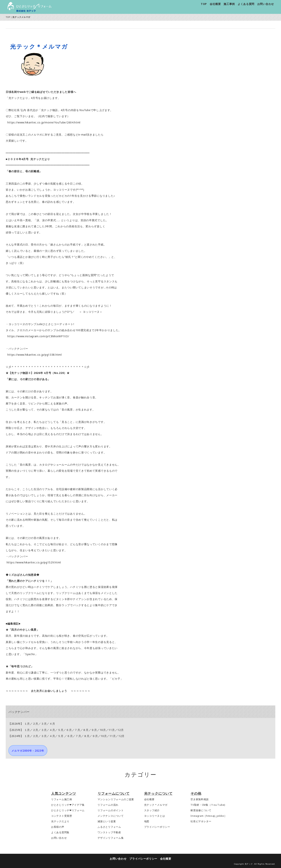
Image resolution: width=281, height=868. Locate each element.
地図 (147, 821)
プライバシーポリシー (157, 827)
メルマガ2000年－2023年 (28, 751)
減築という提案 (107, 821)
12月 (121, 730)
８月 (86, 730)
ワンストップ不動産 (109, 832)
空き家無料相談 (200, 799)
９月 (94, 730)
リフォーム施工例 (62, 799)
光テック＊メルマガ (156, 805)
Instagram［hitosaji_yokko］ (209, 816)
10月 (103, 730)
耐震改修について (201, 810)
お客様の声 (58, 827)
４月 (52, 724)
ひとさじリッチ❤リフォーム (68, 810)
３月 (44, 724)
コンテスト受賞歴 (62, 816)
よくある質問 (246, 4)
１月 (27, 724)
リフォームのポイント (111, 810)
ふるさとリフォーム (109, 827)
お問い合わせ (266, 4)
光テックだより (60, 821)
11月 (112, 730)
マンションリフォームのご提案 (116, 799)
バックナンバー (19, 712)
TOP (204, 4)
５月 (61, 730)
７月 (77, 730)
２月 (35, 724)
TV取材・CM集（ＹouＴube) (208, 805)
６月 (69, 730)
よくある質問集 (60, 832)
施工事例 (229, 4)
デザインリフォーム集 (111, 838)
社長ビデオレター (201, 821)
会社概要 (215, 4)
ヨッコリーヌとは (155, 816)
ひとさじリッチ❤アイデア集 (68, 805)
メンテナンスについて (111, 816)
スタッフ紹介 (152, 810)
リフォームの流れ (108, 805)
